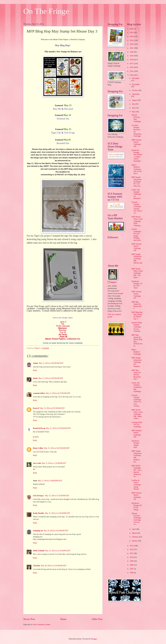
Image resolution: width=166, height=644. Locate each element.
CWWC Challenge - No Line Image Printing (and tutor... (137, 235)
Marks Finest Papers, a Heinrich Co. (63, 339)
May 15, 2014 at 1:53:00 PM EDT (54, 463)
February (135, 537)
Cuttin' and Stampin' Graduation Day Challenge (136, 387)
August (135, 100)
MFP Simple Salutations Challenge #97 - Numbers (136, 362)
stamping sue (38, 531)
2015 (132, 71)
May (134, 112)
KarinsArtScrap (39, 428)
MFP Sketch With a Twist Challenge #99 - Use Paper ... (137, 273)
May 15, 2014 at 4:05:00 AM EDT (51, 363)
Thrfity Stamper (63, 326)
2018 (132, 60)
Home (63, 619)
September (136, 94)
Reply (35, 370)
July (134, 104)
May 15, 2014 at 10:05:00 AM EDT (57, 448)
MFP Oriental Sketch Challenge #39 (136, 143)
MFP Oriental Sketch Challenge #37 (136, 295)
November (136, 84)
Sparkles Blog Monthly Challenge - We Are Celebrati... (137, 327)
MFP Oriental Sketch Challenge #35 (136, 496)
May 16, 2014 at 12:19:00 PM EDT (58, 551)
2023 (132, 40)
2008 (132, 565)
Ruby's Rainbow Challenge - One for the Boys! (137, 169)
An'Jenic (63, 335)
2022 (132, 44)
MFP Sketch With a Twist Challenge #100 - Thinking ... (137, 221)
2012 (132, 549)
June (134, 108)
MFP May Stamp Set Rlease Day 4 (137, 305)
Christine (37, 566)
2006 (132, 573)
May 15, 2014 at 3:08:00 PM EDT (50, 481)
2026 (132, 29)
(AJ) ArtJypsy (39, 496)
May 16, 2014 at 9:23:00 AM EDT (56, 531)
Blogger (94, 639)
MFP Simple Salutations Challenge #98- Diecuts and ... (137, 260)
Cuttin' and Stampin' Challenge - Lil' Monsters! (137, 194)
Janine (35, 363)
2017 (132, 64)
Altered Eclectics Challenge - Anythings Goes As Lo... (137, 519)
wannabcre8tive (39, 393)
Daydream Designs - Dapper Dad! (136, 444)
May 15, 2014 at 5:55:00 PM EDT (57, 496)
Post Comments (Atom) (42, 625)
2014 (132, 75)
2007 (132, 569)
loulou (35, 378)
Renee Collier (38, 448)
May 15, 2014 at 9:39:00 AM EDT (58, 428)
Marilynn (63, 328)
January (135, 541)
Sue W (63, 332)
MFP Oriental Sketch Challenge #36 (136, 434)
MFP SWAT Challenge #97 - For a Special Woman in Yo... (136, 471)
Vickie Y (113, 282)
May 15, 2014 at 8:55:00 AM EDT (52, 408)
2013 (132, 546)
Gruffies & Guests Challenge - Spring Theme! (137, 485)
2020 (132, 52)
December (136, 78)
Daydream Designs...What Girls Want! (137, 285)
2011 (132, 553)
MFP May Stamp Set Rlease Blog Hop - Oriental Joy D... (137, 340)
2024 (132, 36)
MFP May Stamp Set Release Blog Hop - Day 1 (136, 375)
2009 (132, 561)
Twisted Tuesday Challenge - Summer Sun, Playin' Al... (137, 208)
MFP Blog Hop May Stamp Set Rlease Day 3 (137, 316)
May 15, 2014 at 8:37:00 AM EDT (58, 393)
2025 (132, 33)
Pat (63, 324)
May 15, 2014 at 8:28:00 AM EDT (51, 378)
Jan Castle (37, 463)
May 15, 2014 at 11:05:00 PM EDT (58, 513)
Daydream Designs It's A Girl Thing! (137, 506)
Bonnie (63, 330)
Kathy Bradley (39, 513)
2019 (132, 56)
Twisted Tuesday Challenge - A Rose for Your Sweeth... (137, 401)
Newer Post (29, 619)
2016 (132, 67)
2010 (132, 557)
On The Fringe (46, 11)
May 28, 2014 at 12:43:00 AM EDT (54, 566)
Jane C (63, 322)
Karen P (36, 408)
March (135, 533)
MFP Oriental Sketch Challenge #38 (136, 247)
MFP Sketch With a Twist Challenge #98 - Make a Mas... (137, 414)
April (134, 529)
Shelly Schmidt (39, 551)
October (135, 90)
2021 (132, 48)
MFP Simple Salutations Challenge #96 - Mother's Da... (136, 457)
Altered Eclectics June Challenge (136, 118)
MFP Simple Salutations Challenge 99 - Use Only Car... (136, 182)
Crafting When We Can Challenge (137, 425)
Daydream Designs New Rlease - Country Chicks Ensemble (137, 156)
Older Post (97, 619)
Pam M (63, 337)
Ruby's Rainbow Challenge (136, 352)
